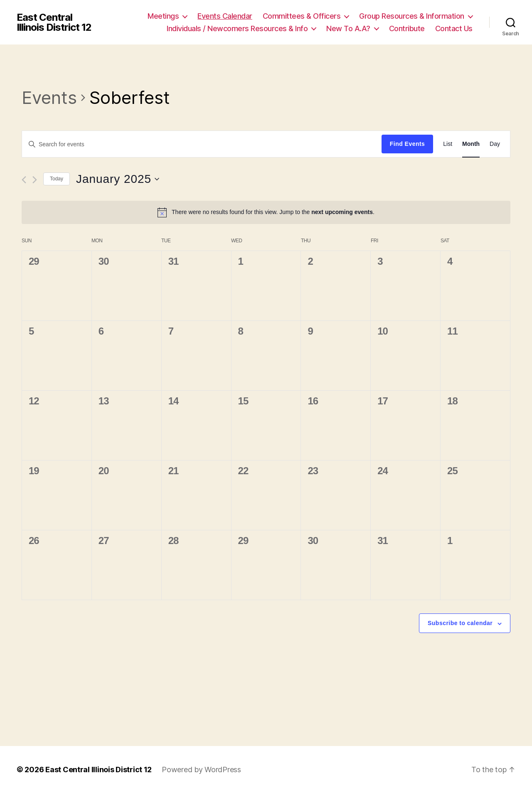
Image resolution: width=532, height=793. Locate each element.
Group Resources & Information (412, 16)
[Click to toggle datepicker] (118, 179)
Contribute (407, 28)
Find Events (407, 144)
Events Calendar (225, 16)
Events (49, 97)
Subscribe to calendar (460, 623)
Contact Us (454, 28)
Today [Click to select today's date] (57, 179)
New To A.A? (348, 28)
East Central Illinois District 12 (54, 22)
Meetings (163, 16)
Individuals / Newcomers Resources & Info (237, 28)
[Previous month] (24, 180)
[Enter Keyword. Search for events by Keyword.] (202, 144)
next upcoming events (342, 212)
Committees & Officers (302, 16)
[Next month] (35, 180)
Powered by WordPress (201, 770)
